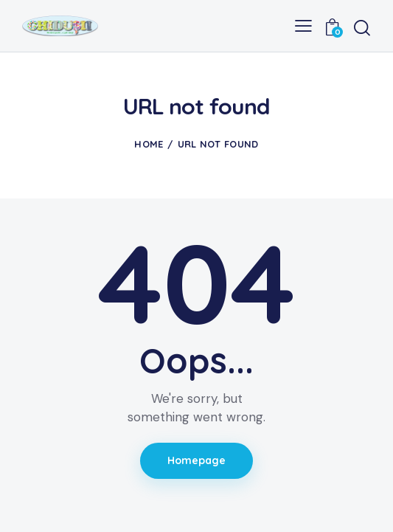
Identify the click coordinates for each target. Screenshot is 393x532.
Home (149, 144)
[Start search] (362, 28)
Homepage (197, 460)
